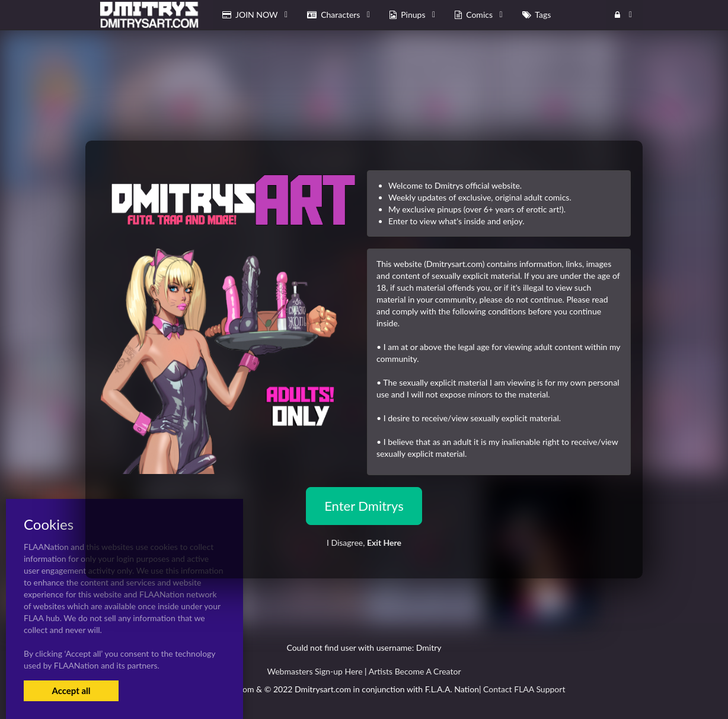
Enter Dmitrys (364, 506)
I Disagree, (364, 543)
